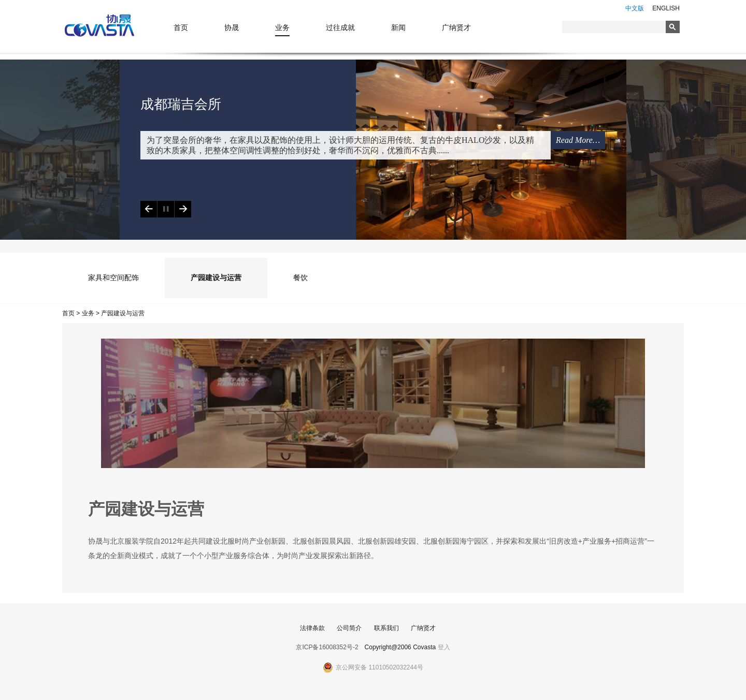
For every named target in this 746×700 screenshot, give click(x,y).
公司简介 (349, 628)
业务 (282, 27)
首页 (181, 27)
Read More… (578, 140)
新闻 (398, 27)
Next (183, 209)
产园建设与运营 (216, 278)
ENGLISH (666, 8)
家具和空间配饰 (113, 278)
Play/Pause (166, 209)
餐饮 (300, 278)
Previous (149, 209)
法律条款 (312, 628)
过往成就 (340, 27)
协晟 (232, 27)
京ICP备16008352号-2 (327, 647)
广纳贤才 (456, 27)
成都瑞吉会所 (181, 104)
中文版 (635, 8)
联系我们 (386, 628)
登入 (444, 647)
